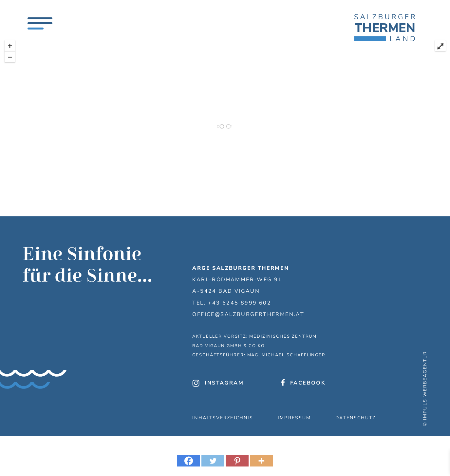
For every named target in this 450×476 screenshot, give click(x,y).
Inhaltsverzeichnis (223, 418)
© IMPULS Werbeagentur (425, 389)
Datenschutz (356, 418)
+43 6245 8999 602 (240, 303)
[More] (261, 461)
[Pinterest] (237, 461)
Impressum (294, 418)
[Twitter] (213, 461)
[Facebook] (189, 461)
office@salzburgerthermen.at (248, 314)
